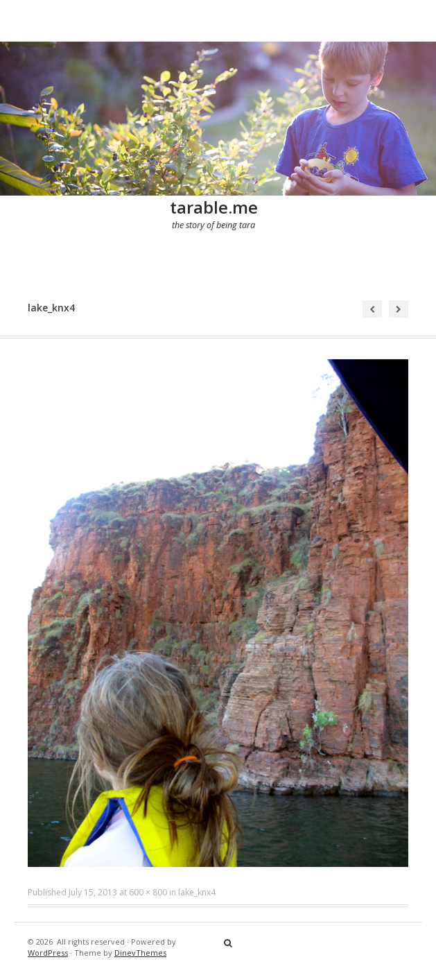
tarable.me (214, 207)
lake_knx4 (197, 892)
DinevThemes (140, 953)
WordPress (48, 953)
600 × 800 (148, 892)
